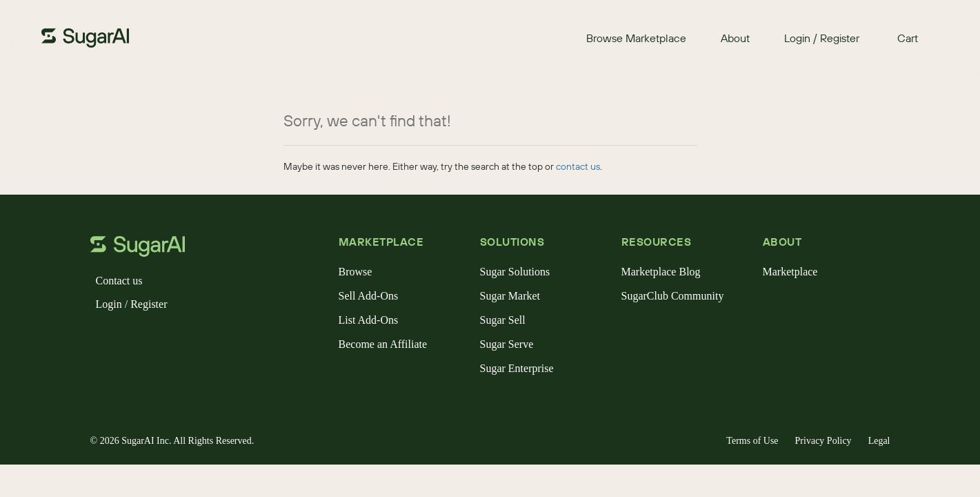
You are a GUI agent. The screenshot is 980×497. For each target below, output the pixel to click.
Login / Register (822, 38)
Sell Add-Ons (369, 296)
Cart (908, 38)
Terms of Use (752, 441)
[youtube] (190, 340)
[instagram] (146, 340)
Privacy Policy (823, 441)
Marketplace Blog (661, 272)
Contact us (119, 281)
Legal (879, 441)
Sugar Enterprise (517, 368)
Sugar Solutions (515, 272)
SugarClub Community (673, 296)
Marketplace (790, 272)
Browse (356, 272)
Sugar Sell (503, 320)
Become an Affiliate (383, 344)
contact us (578, 166)
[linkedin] (168, 340)
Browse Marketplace (636, 38)
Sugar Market (510, 296)
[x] (123, 340)
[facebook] (101, 340)
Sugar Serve (507, 344)
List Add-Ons (369, 320)
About (735, 38)
